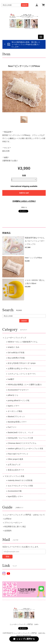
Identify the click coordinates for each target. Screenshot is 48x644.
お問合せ (8, 519)
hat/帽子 (11, 379)
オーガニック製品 (15, 411)
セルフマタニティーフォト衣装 (20, 486)
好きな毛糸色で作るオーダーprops (22, 363)
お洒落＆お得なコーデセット (19, 368)
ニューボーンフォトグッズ (15, 338)
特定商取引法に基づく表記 (15, 527)
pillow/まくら (13, 395)
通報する (24, 207)
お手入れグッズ (14, 465)
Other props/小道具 (15, 459)
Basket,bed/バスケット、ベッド (21, 432)
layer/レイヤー (14, 406)
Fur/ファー (12, 427)
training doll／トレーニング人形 (20, 438)
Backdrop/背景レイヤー (17, 422)
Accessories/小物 (15, 491)
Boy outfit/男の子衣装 (16, 358)
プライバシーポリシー (13, 523)
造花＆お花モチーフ (16, 470)
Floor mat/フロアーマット (18, 454)
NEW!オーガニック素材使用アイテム (23, 342)
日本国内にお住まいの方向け (24, 201)
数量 (24, 176)
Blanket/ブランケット (16, 417)
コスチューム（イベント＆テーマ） (22, 374)
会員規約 (8, 531)
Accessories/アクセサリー (18, 390)
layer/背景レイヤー (15, 496)
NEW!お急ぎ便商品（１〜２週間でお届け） (25, 385)
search (25, 5)
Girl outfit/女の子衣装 (16, 353)
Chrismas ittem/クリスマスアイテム (22, 443)
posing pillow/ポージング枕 (19, 400)
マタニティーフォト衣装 (14, 476)
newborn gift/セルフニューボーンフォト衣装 (25, 449)
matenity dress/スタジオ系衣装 (20, 480)
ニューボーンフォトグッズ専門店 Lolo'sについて (25, 515)
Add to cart (24, 193)
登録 (7, 556)
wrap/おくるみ (14, 347)
